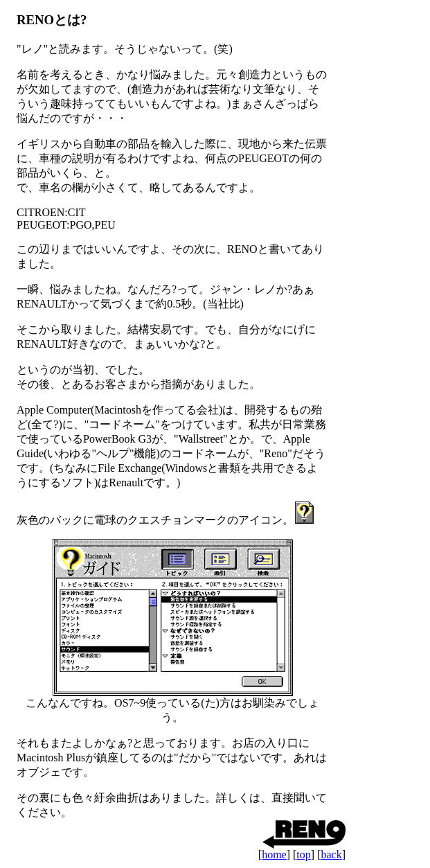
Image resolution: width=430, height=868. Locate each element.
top (303, 854)
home (274, 854)
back (331, 854)
